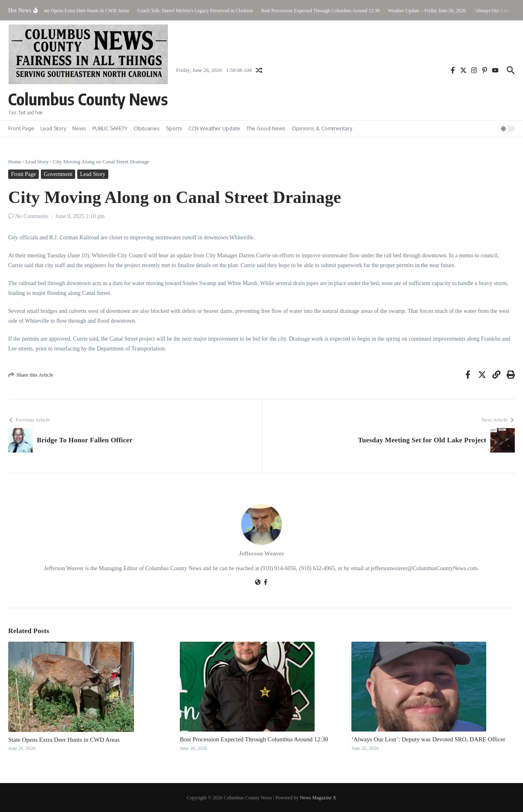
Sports (174, 128)
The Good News (266, 128)
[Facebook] (266, 583)
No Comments (32, 216)
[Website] (258, 583)
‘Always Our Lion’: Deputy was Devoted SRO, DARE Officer (428, 739)
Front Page (21, 128)
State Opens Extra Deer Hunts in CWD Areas (64, 740)
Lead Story (53, 128)
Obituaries (147, 128)
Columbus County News (88, 99)
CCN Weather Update (214, 128)
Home (15, 162)
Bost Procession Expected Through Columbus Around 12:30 (254, 739)
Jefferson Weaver (261, 553)
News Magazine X (318, 798)
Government (58, 174)
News (79, 128)
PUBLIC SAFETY (110, 128)
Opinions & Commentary (322, 128)
